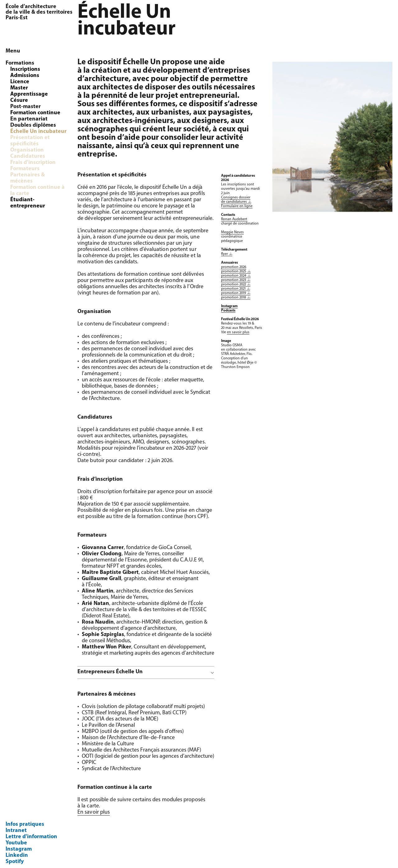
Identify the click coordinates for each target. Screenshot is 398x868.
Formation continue (35, 113)
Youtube (16, 843)
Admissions (25, 76)
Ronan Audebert (234, 219)
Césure (19, 100)
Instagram (19, 849)
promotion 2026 (234, 267)
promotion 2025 (234, 271)
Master (19, 88)
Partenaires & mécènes (28, 178)
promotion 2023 (234, 280)
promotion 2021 (233, 289)
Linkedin (17, 855)
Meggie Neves (232, 232)
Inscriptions (25, 69)
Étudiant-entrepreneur (28, 203)
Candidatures (28, 156)
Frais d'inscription (33, 163)
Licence (20, 82)
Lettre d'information (31, 837)
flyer (224, 254)
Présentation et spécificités (30, 141)
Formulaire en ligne (237, 206)
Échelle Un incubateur (38, 132)
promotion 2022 (234, 284)
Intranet (16, 831)
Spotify (15, 862)
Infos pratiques (25, 824)
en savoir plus (238, 332)
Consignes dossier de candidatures (236, 200)
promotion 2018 (234, 298)
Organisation (27, 150)
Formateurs (25, 169)
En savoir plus (94, 812)
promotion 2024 (234, 276)
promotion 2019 (234, 293)
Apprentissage (29, 94)
